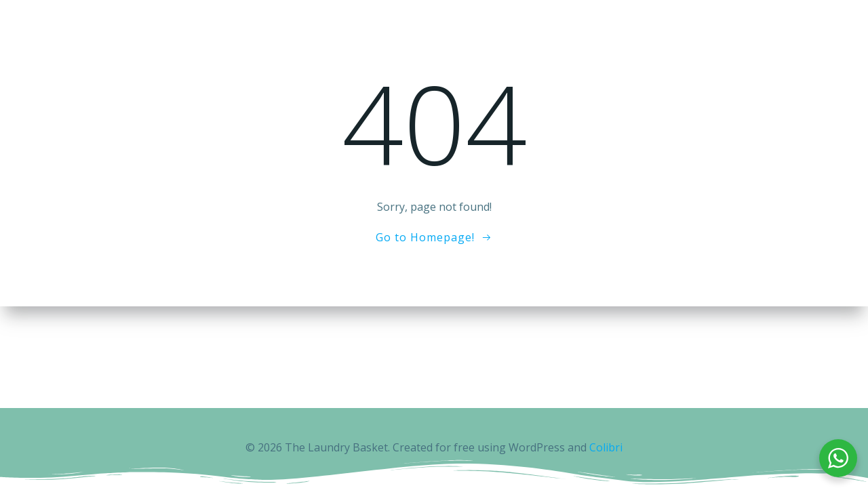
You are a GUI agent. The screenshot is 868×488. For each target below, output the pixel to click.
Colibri (606, 447)
